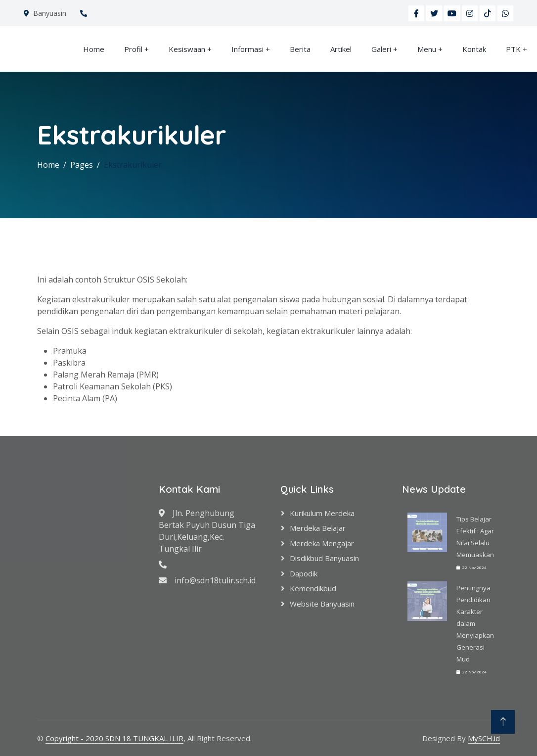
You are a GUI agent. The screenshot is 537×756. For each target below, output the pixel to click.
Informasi (247, 49)
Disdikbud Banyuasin (324, 558)
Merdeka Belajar (318, 528)
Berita (300, 49)
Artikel (341, 49)
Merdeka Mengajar (322, 543)
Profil (133, 49)
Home (94, 49)
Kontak (474, 49)
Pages (82, 165)
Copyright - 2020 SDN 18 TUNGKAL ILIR (114, 738)
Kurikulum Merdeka (322, 513)
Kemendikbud (313, 588)
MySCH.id (484, 738)
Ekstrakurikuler (133, 165)
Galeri (381, 49)
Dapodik (304, 573)
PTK (513, 49)
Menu (427, 49)
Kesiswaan (187, 49)
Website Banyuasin (322, 604)
